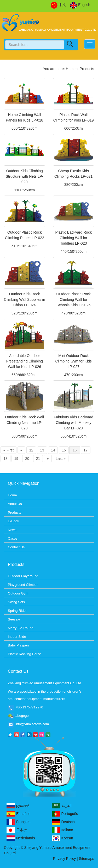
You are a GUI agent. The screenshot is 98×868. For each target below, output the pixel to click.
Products (15, 512)
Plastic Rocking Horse (24, 654)
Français (18, 822)
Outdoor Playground (23, 576)
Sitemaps (87, 859)
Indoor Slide (17, 637)
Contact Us (16, 547)
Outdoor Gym (18, 593)
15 (64, 450)
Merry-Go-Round (21, 628)
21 (38, 459)
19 (16, 459)
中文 (58, 5)
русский (18, 806)
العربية (62, 806)
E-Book (13, 521)
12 (31, 450)
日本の (17, 830)
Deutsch (63, 822)
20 (27, 459)
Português (65, 814)
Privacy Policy (64, 859)
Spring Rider (17, 611)
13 (42, 450)
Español (18, 814)
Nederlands (21, 838)
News (12, 530)
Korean (62, 838)
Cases (13, 538)
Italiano (62, 830)
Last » (61, 459)
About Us (15, 504)
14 (53, 450)
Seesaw (14, 619)
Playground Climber (23, 585)
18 (5, 459)
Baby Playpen (18, 645)
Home (71, 69)
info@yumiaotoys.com (32, 724)
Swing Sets (16, 602)
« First (8, 450)
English (80, 5)
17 (86, 450)
